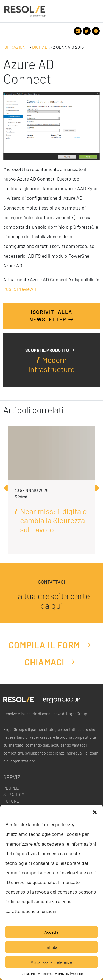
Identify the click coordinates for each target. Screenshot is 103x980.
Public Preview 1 (20, 289)
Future (11, 801)
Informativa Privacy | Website (63, 973)
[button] (95, 811)
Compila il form (50, 645)
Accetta (51, 932)
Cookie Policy (30, 973)
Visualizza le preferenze (51, 962)
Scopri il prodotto (50, 350)
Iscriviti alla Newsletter (52, 316)
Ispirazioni (15, 47)
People (11, 788)
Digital (40, 47)
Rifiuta (51, 947)
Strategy (14, 794)
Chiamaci (50, 662)
